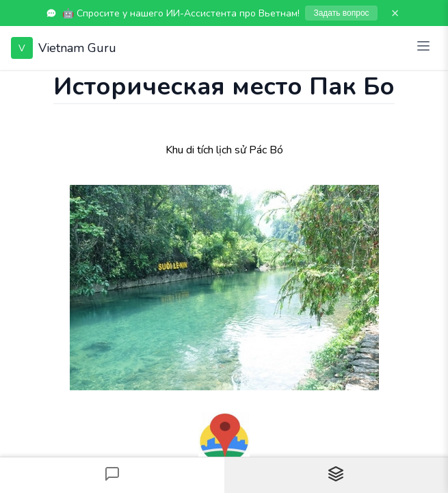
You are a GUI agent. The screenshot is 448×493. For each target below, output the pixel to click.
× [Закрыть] (395, 13)
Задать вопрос (341, 13)
